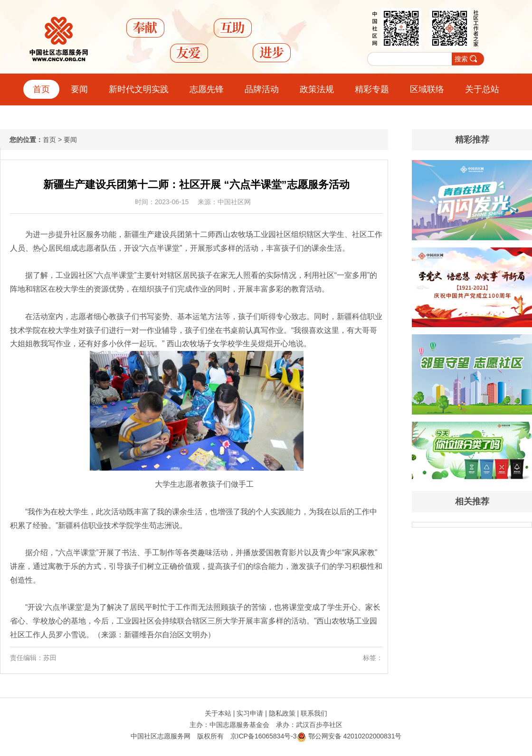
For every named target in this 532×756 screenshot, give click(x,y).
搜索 (461, 59)
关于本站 (218, 713)
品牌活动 (262, 89)
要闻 (79, 89)
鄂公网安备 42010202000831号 (349, 736)
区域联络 (427, 89)
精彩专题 (372, 89)
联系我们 (314, 713)
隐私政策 (282, 713)
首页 (41, 89)
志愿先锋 (207, 89)
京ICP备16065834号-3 (264, 736)
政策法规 (317, 89)
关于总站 (482, 89)
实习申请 (250, 713)
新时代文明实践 (139, 89)
